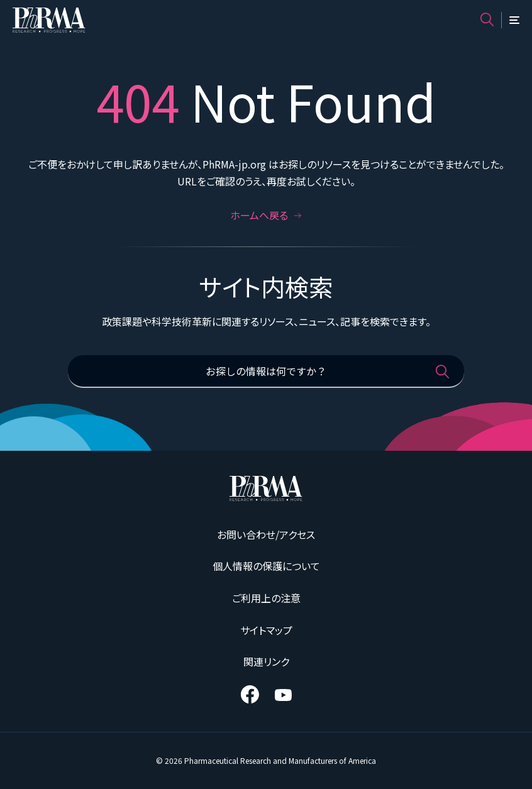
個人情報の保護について (266, 566)
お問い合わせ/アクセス (266, 534)
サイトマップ (266, 630)
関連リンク (266, 661)
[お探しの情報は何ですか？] (266, 372)
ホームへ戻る (266, 215)
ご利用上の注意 (266, 598)
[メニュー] (514, 20)
